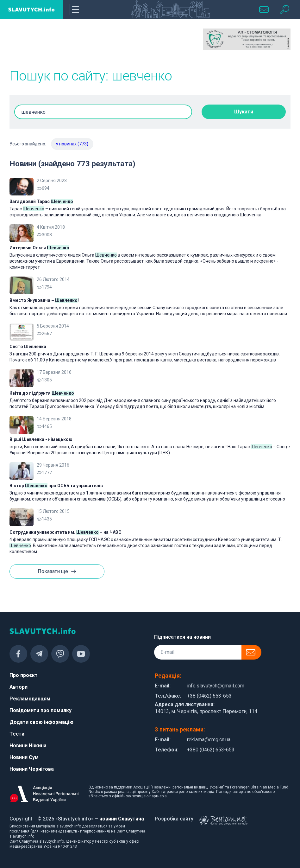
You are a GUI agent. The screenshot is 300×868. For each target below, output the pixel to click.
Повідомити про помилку (41, 710)
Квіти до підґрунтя (42, 393)
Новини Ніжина (28, 746)
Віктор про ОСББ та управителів (56, 486)
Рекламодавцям (30, 699)
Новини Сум (24, 757)
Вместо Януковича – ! (44, 300)
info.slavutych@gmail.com (216, 686)
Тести (17, 734)
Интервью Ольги (39, 248)
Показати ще (57, 572)
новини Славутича (122, 819)
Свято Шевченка (28, 347)
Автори (19, 687)
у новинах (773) (72, 144)
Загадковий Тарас (41, 201)
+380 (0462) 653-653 (211, 750)
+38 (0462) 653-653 (209, 696)
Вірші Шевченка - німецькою (41, 439)
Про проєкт (24, 675)
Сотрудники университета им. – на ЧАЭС (66, 532)
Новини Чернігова (32, 769)
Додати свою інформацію (41, 722)
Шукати (244, 112)
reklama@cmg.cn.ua (209, 740)
